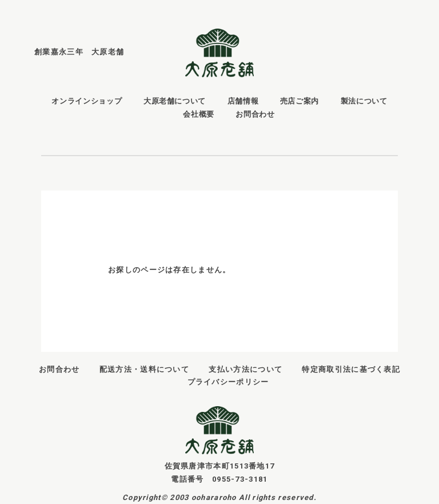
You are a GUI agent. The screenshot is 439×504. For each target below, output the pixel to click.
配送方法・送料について (144, 369)
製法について (364, 101)
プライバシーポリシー (228, 382)
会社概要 (199, 114)
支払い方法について (246, 369)
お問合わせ (255, 114)
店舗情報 (243, 101)
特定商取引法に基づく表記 (351, 369)
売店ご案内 (300, 101)
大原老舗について (175, 101)
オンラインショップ (87, 101)
